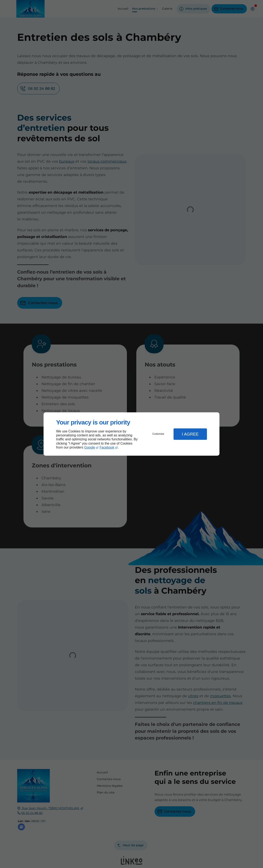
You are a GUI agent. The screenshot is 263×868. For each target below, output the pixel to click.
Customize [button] (158, 434)
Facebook (107, 447)
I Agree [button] (190, 434)
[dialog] (131, 434)
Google (90, 447)
